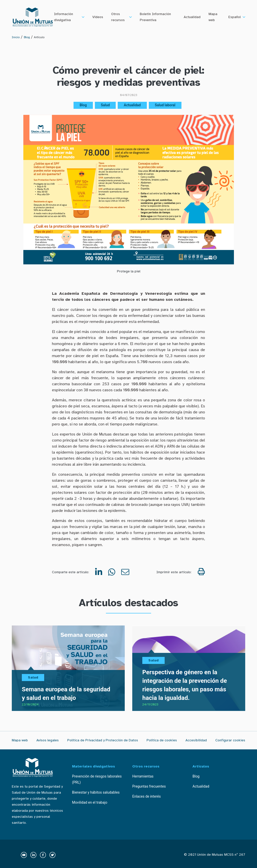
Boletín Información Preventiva (155, 17)
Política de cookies (162, 740)
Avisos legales (48, 740)
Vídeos (98, 17)
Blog (27, 37)
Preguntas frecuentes (149, 786)
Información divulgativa (63, 17)
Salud (105, 105)
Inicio (16, 37)
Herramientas (143, 776)
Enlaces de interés (146, 796)
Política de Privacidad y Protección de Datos (103, 740)
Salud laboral (165, 105)
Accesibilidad (196, 740)
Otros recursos (118, 17)
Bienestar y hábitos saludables (96, 792)
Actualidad (192, 17)
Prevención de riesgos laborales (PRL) (97, 779)
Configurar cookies (230, 740)
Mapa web (213, 17)
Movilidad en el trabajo (90, 802)
